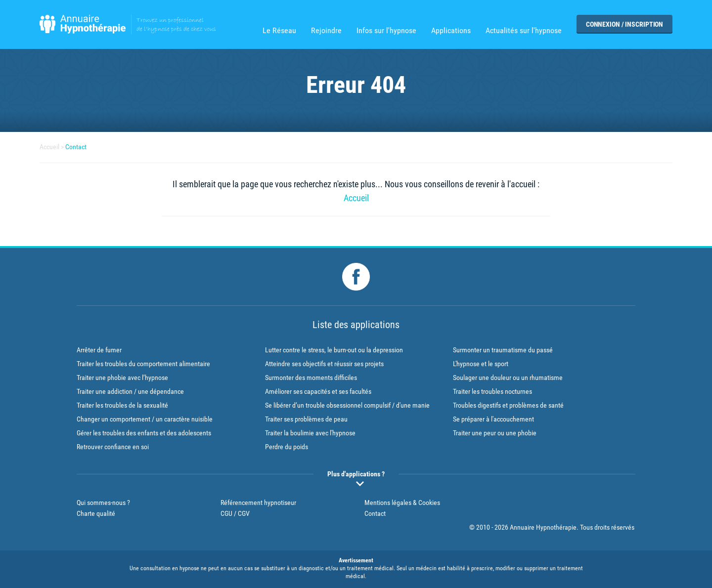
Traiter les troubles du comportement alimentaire (143, 364)
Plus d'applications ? (356, 474)
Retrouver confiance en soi (113, 447)
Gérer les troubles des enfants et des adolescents (144, 433)
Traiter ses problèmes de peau (306, 419)
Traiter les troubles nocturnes (492, 391)
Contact (76, 147)
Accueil (49, 147)
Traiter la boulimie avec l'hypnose (310, 433)
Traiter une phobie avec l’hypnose (122, 378)
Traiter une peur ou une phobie (495, 433)
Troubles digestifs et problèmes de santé (508, 405)
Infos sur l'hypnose (386, 31)
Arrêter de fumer (99, 350)
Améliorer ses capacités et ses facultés (318, 391)
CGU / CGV (235, 513)
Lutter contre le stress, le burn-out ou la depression (334, 350)
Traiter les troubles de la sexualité (122, 405)
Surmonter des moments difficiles (311, 378)
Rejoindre (326, 31)
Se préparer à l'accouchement (493, 419)
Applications (451, 31)
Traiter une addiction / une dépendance (130, 391)
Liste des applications (356, 325)
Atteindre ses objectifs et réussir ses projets (324, 364)
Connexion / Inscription (624, 24)
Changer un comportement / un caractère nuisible (145, 419)
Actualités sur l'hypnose (524, 31)
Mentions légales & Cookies (402, 503)
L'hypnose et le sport (481, 364)
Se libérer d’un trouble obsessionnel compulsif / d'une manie (347, 405)
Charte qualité (96, 513)
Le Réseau (279, 31)
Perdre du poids (287, 447)
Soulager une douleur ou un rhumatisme (508, 378)
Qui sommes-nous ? (103, 503)
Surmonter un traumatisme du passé (503, 350)
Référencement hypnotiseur (258, 503)
